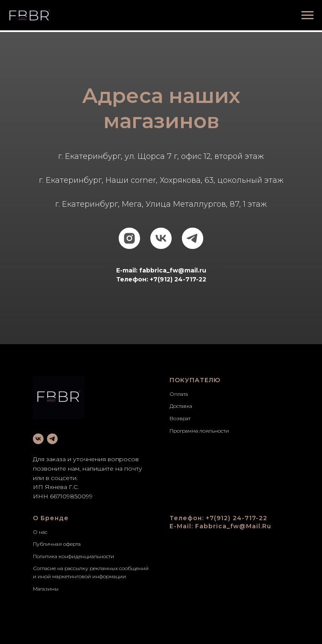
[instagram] (129, 238)
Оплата (179, 394)
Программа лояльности (199, 431)
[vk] (161, 238)
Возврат (180, 418)
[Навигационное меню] (307, 15)
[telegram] (193, 238)
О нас (40, 532)
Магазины (46, 589)
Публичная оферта (57, 544)
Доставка (181, 406)
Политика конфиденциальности (73, 556)
